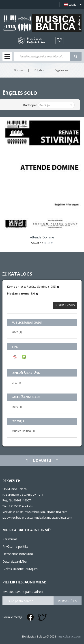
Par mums (10, 539)
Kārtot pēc (30, 105)
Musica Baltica (23, 431)
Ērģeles (39, 70)
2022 (17, 332)
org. (16, 382)
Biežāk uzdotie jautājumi (20, 569)
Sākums (18, 70)
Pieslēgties (34, 38)
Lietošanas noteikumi (18, 554)
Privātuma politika (15, 546)
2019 (17, 407)
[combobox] (42, 56)
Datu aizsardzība (15, 561)
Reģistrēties (36, 42)
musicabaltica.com (69, 636)
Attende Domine (42, 237)
